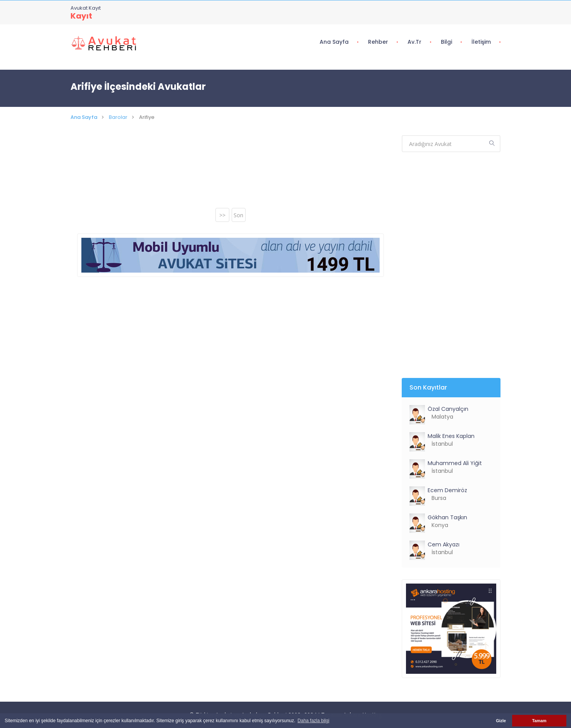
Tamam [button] (539, 721)
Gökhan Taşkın (447, 517)
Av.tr (414, 42)
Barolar (118, 117)
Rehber (378, 42)
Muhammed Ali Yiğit (455, 463)
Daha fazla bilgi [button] (313, 721)
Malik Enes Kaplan (451, 436)
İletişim (481, 42)
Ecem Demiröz (447, 490)
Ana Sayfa (334, 42)
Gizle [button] (501, 721)
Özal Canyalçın (448, 409)
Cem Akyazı (444, 544)
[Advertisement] (230, 172)
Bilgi (446, 42)
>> (222, 215)
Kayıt (81, 16)
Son (238, 215)
